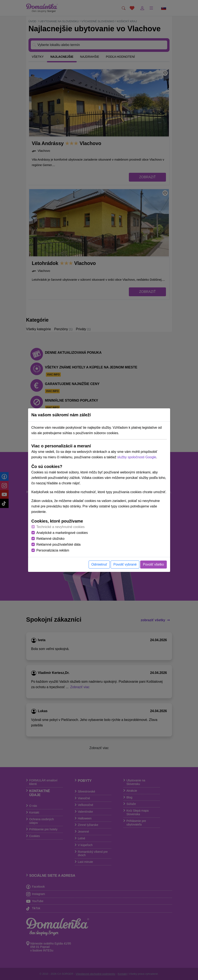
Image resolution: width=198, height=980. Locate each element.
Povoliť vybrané (125, 564)
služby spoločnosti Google (137, 457)
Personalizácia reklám (53, 550)
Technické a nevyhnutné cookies (61, 527)
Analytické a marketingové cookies (62, 533)
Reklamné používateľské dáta (59, 544)
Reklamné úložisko (50, 539)
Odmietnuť (99, 564)
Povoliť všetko (153, 564)
